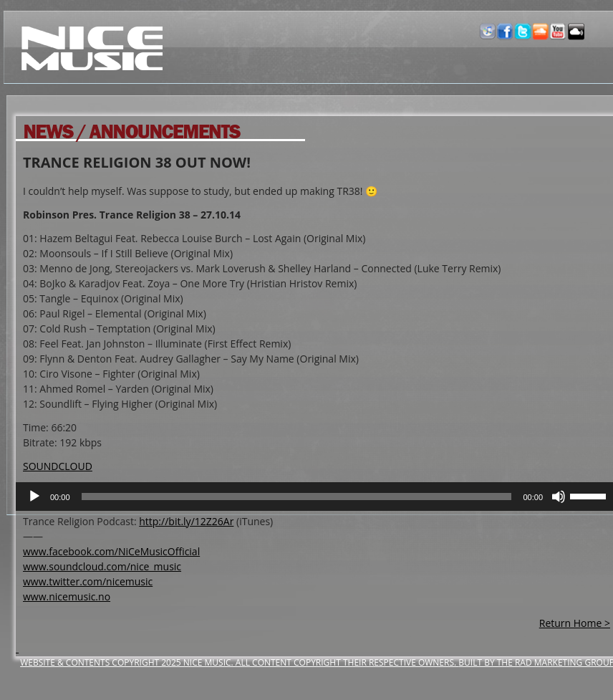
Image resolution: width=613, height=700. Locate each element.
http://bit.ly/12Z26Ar (186, 521)
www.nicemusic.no (67, 596)
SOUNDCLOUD (58, 466)
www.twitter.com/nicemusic (88, 581)
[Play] (34, 497)
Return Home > (575, 623)
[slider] (297, 497)
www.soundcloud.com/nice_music (102, 566)
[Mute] (559, 497)
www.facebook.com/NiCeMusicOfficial (111, 551)
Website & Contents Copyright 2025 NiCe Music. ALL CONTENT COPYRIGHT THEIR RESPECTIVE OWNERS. (239, 662)
